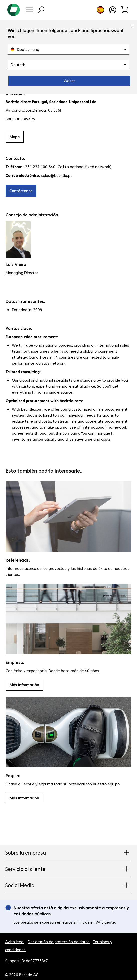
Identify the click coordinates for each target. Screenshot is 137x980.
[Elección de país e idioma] (100, 10)
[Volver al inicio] (14, 10)
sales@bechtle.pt (56, 175)
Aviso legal (15, 941)
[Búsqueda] (41, 10)
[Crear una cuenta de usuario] (113, 10)
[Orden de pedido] (125, 10)
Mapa (15, 137)
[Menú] (29, 10)
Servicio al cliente (68, 869)
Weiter (69, 81)
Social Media (68, 885)
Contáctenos (21, 191)
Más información (24, 684)
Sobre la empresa (68, 853)
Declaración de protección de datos (59, 941)
